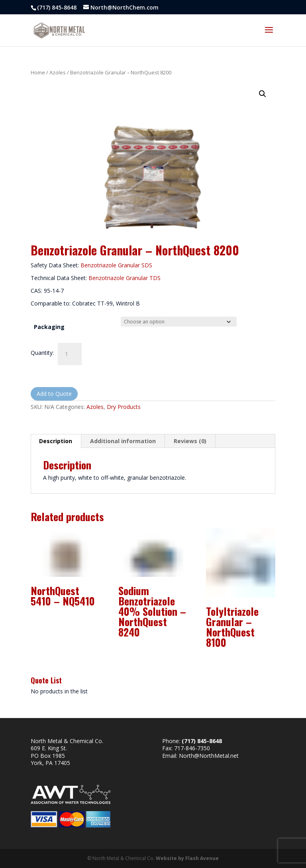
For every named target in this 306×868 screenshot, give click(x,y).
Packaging (49, 327)
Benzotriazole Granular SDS (116, 265)
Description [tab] (56, 441)
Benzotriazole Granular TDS (125, 278)
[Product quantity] (70, 354)
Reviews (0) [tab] (190, 441)
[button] (263, 94)
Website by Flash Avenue (187, 858)
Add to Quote (54, 394)
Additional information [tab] (123, 441)
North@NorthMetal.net (209, 756)
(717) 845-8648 (57, 7)
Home (38, 72)
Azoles (58, 72)
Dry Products (124, 407)
